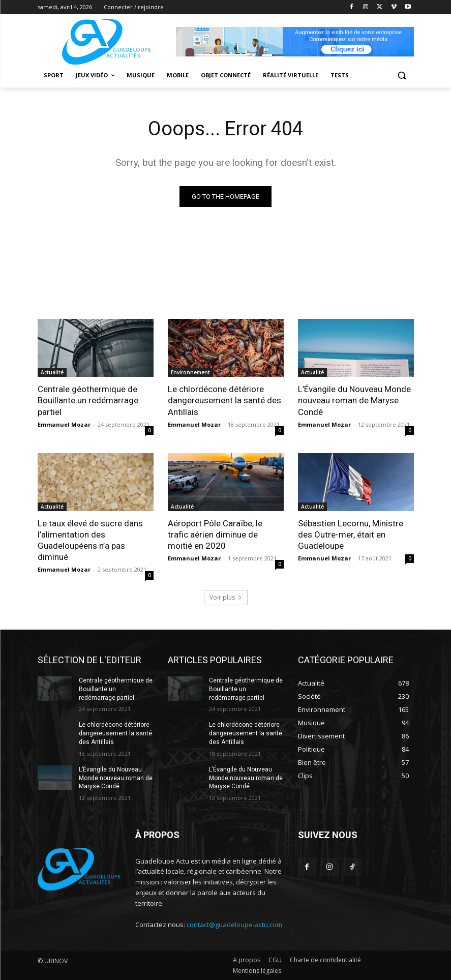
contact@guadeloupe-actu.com (234, 925)
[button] (402, 76)
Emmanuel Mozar (64, 424)
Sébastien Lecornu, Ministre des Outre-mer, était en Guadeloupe (351, 534)
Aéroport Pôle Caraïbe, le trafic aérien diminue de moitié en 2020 (215, 534)
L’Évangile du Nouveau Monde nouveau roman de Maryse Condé (354, 400)
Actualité (52, 372)
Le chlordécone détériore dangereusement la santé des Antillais (224, 400)
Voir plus (226, 597)
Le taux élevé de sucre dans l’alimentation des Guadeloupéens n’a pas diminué (90, 540)
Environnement (190, 372)
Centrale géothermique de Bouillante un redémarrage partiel (88, 400)
